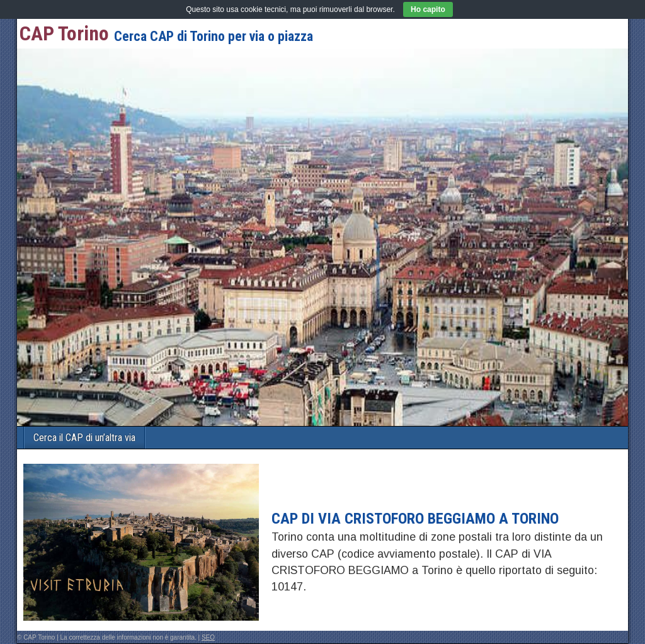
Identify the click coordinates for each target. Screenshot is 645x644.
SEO (208, 637)
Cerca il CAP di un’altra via (84, 438)
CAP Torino (64, 33)
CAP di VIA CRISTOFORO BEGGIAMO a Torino (415, 519)
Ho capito (428, 9)
